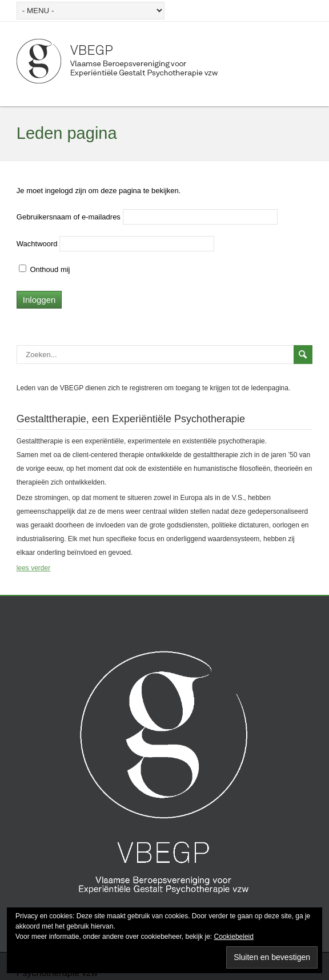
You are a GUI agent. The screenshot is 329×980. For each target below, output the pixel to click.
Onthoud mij (45, 269)
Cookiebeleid (234, 937)
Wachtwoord (37, 244)
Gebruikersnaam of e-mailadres (69, 217)
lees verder (33, 568)
